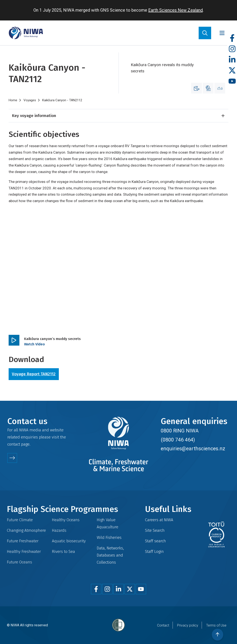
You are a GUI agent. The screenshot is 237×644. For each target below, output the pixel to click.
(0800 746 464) (178, 440)
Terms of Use (216, 625)
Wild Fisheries (109, 537)
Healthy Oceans (66, 520)
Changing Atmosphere (26, 530)
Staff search (155, 541)
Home (13, 100)
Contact (163, 625)
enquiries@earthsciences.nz (193, 449)
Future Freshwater (23, 541)
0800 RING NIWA (180, 431)
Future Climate (20, 520)
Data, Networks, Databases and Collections (110, 555)
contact (14, 444)
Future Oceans (19, 562)
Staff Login (154, 551)
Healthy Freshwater (24, 551)
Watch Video (34, 344)
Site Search (155, 530)
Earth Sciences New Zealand (175, 10)
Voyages (30, 100)
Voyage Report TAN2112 (34, 374)
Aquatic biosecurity (69, 541)
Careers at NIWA (159, 520)
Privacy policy (188, 625)
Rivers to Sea (63, 551)
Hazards (59, 530)
